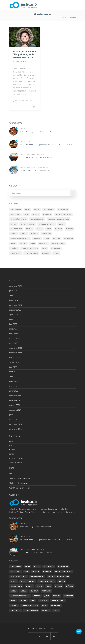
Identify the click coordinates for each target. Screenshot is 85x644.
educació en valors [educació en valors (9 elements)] (18, 219)
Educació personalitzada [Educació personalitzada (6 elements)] (58, 219)
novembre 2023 (15, 305)
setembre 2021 (15, 410)
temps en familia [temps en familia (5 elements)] (31, 253)
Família (18, 101)
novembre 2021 (15, 400)
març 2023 (14, 334)
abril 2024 (13, 296)
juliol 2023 (13, 319)
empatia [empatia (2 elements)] (62, 224)
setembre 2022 (15, 362)
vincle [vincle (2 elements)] (56, 253)
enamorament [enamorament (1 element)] (16, 229)
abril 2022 (13, 377)
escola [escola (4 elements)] (40, 229)
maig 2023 (13, 329)
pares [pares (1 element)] (33, 243)
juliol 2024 (13, 291)
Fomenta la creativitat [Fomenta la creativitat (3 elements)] (20, 239)
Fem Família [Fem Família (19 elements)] (46, 234)
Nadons (29, 101)
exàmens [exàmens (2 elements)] (70, 229)
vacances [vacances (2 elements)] (46, 253)
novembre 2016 (15, 429)
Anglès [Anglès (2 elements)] (37, 209)
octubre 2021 (15, 405)
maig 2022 (13, 372)
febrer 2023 (14, 338)
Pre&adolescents (37, 154)
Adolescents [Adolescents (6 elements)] (16, 209)
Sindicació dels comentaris (20, 483)
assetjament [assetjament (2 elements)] (49, 209)
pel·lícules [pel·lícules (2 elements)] (43, 243)
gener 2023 (14, 343)
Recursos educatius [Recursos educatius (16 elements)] (30, 248)
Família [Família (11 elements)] (14, 234)
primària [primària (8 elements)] (14, 248)
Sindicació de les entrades (20, 478)
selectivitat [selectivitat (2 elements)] (16, 253)
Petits (15, 104)
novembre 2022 (15, 353)
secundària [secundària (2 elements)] (56, 248)
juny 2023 (13, 324)
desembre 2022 (15, 348)
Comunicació (21, 61)
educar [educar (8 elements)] (14, 224)
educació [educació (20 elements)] (47, 214)
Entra (11, 474)
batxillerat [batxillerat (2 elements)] (15, 214)
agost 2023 (14, 315)
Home (64, 18)
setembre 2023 (15, 310)
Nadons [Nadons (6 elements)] (23, 243)
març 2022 (14, 381)
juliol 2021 (13, 415)
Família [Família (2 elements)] (23, 234)
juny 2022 (13, 367)
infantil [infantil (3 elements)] (37, 239)
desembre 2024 (15, 286)
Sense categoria (15, 462)
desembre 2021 (15, 396)
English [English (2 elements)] (29, 229)
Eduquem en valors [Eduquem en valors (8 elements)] (47, 224)
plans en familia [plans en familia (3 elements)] (58, 243)
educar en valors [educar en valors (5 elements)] (28, 224)
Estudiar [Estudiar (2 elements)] (58, 229)
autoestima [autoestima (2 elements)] (63, 209)
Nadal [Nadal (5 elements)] (13, 243)
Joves (23, 101)
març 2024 (14, 300)
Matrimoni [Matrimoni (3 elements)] (68, 239)
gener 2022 (14, 391)
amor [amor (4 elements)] (27, 209)
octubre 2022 (15, 358)
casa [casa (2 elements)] (26, 214)
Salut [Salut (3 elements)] (44, 248)
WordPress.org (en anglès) (20, 488)
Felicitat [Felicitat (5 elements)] (34, 234)
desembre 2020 (15, 424)
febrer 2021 (14, 419)
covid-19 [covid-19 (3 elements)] (36, 214)
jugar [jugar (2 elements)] (47, 239)
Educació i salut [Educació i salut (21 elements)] (37, 219)
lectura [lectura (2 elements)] (57, 239)
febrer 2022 (14, 386)
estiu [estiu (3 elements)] (49, 229)
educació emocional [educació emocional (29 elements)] (63, 214)
